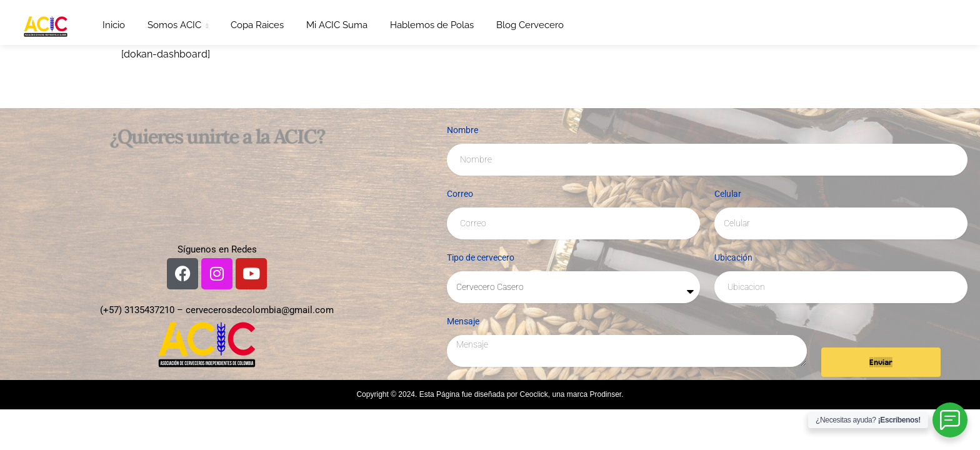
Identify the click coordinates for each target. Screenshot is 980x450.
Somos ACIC (174, 25)
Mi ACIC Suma (337, 25)
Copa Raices (257, 25)
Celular (728, 194)
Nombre (462, 130)
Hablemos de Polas (432, 25)
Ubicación (733, 257)
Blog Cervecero (530, 25)
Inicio (114, 25)
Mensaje (463, 321)
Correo (460, 194)
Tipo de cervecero (481, 257)
